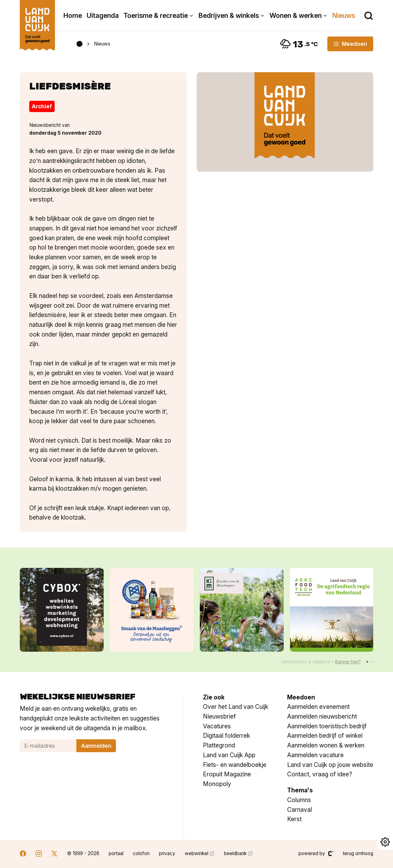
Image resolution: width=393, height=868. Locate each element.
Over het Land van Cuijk (236, 707)
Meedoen (350, 44)
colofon (141, 853)
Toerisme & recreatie (156, 16)
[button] (367, 662)
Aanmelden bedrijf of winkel (325, 736)
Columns (299, 800)
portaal (116, 853)
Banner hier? (348, 662)
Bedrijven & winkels (229, 16)
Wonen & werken (296, 16)
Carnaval (300, 810)
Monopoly (217, 784)
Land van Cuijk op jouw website (330, 765)
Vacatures (217, 726)
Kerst (294, 819)
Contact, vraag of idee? (320, 774)
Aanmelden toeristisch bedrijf (327, 726)
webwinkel (196, 853)
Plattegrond (219, 745)
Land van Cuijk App (229, 755)
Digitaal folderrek (227, 736)
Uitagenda (103, 16)
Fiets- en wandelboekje (235, 765)
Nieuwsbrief (219, 716)
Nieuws (344, 16)
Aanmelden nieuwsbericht (322, 716)
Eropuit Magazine (227, 774)
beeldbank (235, 853)
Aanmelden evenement (318, 707)
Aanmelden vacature (315, 755)
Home (73, 16)
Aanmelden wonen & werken (326, 745)
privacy (167, 853)
